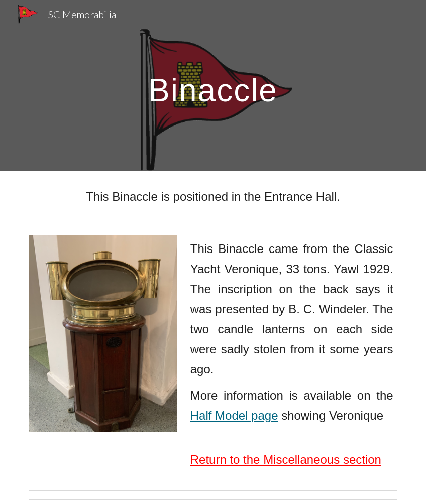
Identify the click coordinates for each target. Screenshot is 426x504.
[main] (213, 85)
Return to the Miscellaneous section (286, 460)
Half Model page (234, 415)
